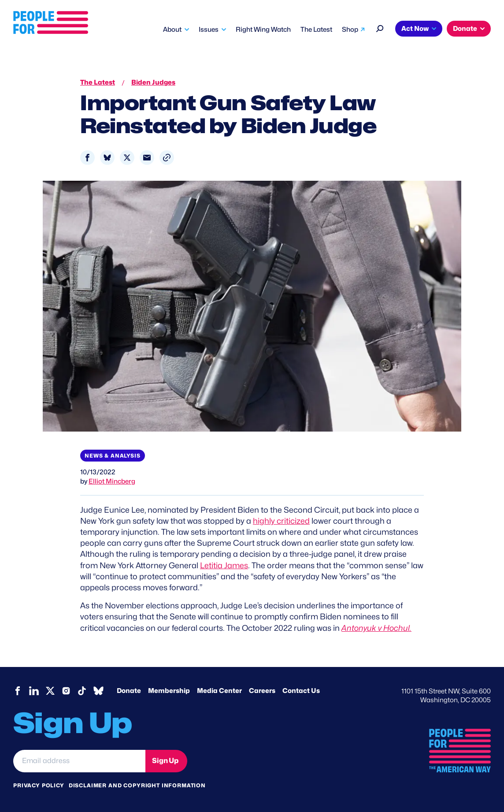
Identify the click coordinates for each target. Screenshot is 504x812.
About (172, 30)
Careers (262, 691)
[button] (167, 158)
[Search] (380, 28)
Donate (465, 29)
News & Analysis (113, 456)
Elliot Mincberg (112, 481)
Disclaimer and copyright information (137, 785)
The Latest (316, 30)
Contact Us (301, 691)
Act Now (415, 29)
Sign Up (165, 761)
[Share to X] (127, 158)
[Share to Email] (147, 158)
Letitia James (224, 565)
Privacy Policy (39, 785)
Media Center (219, 691)
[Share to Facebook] (87, 158)
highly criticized (281, 521)
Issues (209, 30)
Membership (169, 691)
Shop (350, 30)
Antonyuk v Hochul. (376, 628)
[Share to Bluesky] (107, 158)
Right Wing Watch (263, 30)
